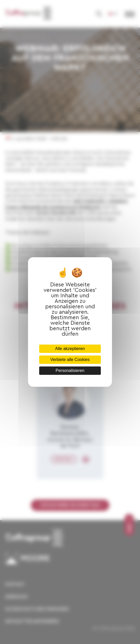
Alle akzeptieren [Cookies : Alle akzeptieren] (70, 349)
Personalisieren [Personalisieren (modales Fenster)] (70, 371)
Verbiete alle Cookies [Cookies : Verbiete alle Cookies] (70, 360)
